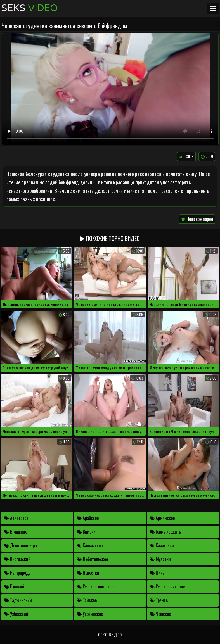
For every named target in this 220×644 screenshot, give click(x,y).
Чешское (160, 614)
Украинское (90, 614)
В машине (16, 532)
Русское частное (167, 586)
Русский (14, 586)
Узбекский (16, 614)
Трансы (159, 600)
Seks (30, 8)
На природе (17, 573)
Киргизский (17, 559)
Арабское (88, 518)
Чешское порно (197, 219)
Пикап (158, 573)
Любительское (92, 559)
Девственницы (21, 545)
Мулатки (160, 559)
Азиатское (16, 518)
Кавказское (90, 545)
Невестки (88, 573)
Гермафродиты (166, 532)
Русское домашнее (96, 586)
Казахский (162, 545)
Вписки (86, 532)
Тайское (87, 600)
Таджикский (18, 600)
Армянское (162, 518)
